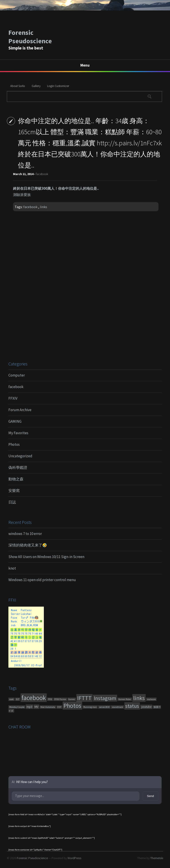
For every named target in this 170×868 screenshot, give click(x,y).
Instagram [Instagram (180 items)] (105, 698)
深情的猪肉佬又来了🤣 (28, 545)
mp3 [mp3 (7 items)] (29, 707)
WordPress (74, 858)
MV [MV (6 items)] (36, 707)
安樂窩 (14, 491)
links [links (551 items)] (139, 698)
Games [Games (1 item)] (72, 699)
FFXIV (13, 398)
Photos (14, 444)
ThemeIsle (157, 858)
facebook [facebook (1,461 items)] (34, 698)
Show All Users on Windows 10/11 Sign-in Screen (46, 557)
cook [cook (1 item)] (12, 699)
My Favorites (18, 433)
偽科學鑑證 (18, 468)
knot (12, 568)
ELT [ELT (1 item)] (18, 699)
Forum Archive (20, 410)
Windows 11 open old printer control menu (42, 580)
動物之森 (16, 479)
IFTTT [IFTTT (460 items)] (84, 698)
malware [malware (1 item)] (151, 699)
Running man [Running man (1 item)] (90, 707)
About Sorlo (18, 86)
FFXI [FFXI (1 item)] (50, 699)
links (43, 207)
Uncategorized (20, 456)
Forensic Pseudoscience (30, 37)
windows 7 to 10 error (25, 534)
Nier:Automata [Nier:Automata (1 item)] (48, 707)
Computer (17, 375)
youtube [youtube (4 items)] (146, 707)
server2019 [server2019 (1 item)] (104, 707)
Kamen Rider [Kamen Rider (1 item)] (125, 699)
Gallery (36, 86)
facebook (42, 174)
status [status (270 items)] (132, 706)
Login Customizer (58, 86)
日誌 (12, 502)
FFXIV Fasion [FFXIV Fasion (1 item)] (60, 699)
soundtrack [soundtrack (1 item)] (117, 707)
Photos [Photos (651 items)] (72, 706)
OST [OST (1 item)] (59, 707)
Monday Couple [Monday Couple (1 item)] (17, 707)
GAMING (15, 421)
